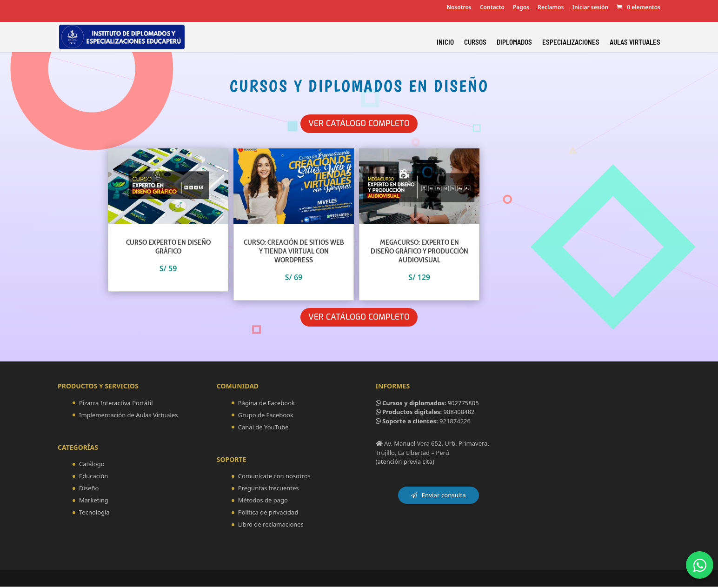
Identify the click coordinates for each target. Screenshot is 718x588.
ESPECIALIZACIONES (571, 42)
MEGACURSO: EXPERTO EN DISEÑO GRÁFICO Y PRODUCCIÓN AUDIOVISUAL (419, 251)
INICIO (445, 42)
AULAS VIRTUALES (635, 42)
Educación (93, 477)
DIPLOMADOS (514, 42)
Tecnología (94, 514)
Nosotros (459, 8)
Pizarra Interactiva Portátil (116, 404)
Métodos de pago (263, 501)
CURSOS (475, 42)
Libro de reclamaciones (271, 526)
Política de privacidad (268, 514)
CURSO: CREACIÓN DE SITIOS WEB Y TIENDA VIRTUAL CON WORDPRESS (294, 251)
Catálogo (92, 465)
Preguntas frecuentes (269, 489)
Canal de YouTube (263, 428)
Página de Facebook (266, 404)
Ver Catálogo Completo (359, 124)
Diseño (89, 489)
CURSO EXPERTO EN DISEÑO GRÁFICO (168, 247)
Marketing (94, 501)
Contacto (492, 8)
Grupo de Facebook (266, 416)
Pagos (521, 8)
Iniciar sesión (590, 8)
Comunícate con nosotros (274, 477)
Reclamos (551, 8)
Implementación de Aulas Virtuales (128, 416)
